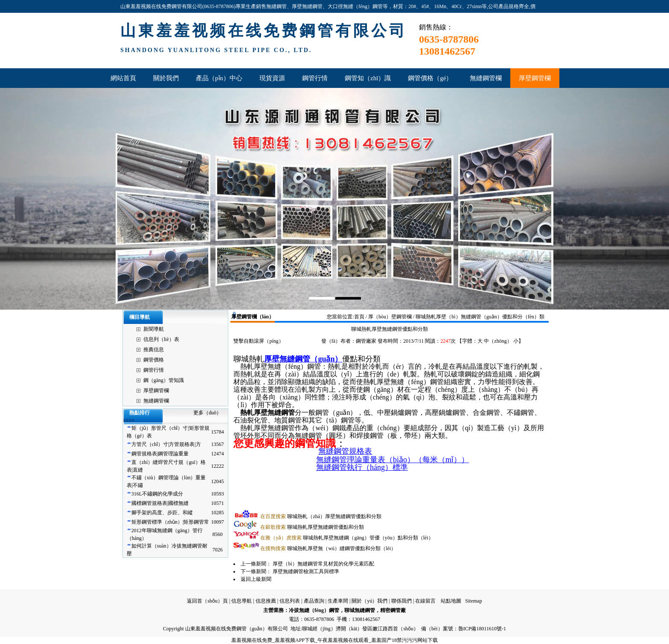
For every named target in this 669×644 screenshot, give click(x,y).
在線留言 (425, 601)
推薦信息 (154, 350)
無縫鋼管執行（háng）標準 (362, 467)
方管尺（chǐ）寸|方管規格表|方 (166, 444)
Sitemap (473, 601)
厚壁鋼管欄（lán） (253, 317)
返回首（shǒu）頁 (207, 601)
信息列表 (290, 601)
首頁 (359, 317)
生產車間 (338, 601)
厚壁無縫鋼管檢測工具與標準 (306, 571)
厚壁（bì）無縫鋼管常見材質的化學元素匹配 (323, 564)
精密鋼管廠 (393, 610)
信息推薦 (266, 601)
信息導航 (241, 601)
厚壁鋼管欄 (156, 390)
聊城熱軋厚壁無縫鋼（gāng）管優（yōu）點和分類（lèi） (347, 538)
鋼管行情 (154, 370)
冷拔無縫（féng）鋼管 (314, 610)
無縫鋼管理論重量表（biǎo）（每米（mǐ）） (393, 460)
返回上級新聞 (256, 579)
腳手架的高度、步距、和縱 (162, 513)
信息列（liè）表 (161, 339)
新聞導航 (154, 329)
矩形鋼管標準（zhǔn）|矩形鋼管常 (170, 522)
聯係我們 (401, 601)
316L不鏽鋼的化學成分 (157, 494)
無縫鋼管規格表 (345, 451)
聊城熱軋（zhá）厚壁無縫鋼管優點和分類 (321, 516)
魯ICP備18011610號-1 (482, 629)
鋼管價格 (154, 360)
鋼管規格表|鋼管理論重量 (160, 454)
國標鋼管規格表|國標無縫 (160, 503)
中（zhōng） (498, 341)
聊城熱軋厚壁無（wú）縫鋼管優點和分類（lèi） (328, 548)
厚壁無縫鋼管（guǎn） (303, 359)
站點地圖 (451, 601)
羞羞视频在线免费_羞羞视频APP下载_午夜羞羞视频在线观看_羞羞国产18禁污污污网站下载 (334, 640)
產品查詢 (314, 601)
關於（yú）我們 (369, 601)
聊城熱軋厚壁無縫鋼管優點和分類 (312, 527)
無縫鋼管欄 (156, 401)
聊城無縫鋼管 (360, 610)
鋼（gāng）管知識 (164, 380)
